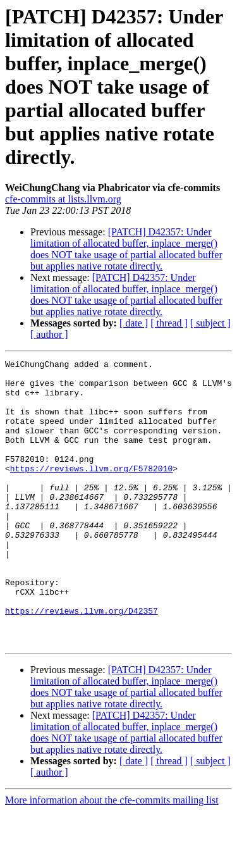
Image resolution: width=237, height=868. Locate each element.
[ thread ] (169, 323)
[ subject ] (210, 323)
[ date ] (134, 323)
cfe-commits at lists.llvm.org (63, 199)
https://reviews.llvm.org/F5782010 (91, 491)
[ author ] (49, 334)
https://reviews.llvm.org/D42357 (82, 662)
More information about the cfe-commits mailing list (112, 857)
